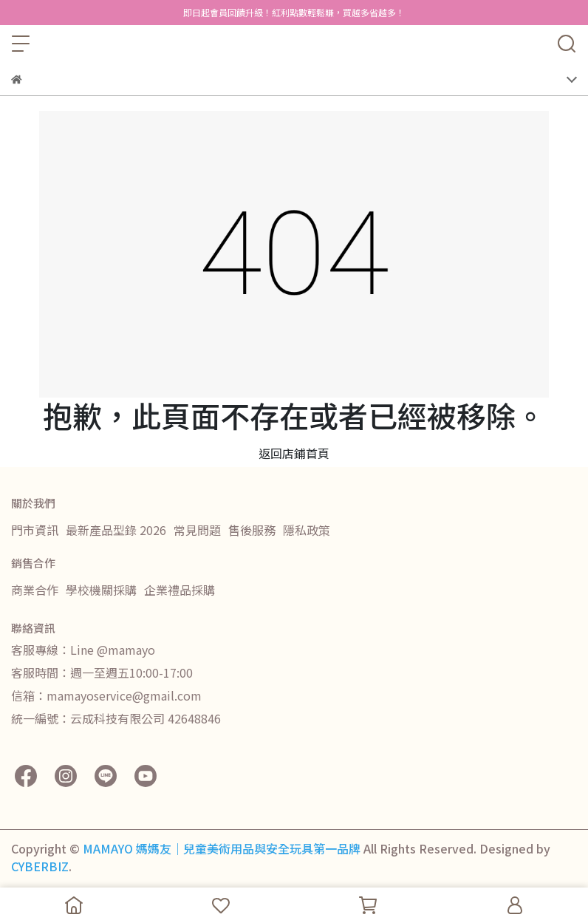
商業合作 (35, 590)
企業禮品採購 (180, 590)
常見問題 (197, 530)
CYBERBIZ (40, 866)
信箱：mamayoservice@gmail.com (106, 695)
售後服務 (252, 530)
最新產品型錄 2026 (116, 530)
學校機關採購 (101, 590)
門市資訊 (35, 530)
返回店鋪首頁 (294, 453)
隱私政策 (307, 530)
